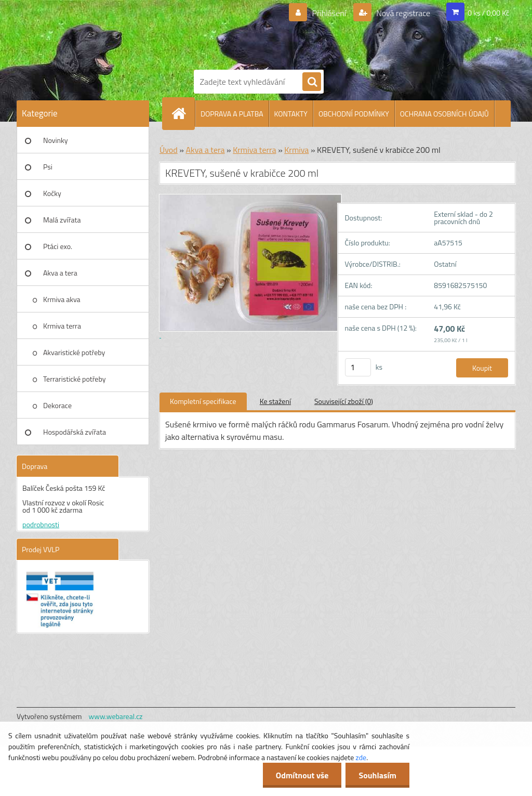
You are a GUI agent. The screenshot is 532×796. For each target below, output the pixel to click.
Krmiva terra (62, 326)
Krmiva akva (62, 299)
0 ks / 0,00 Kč (488, 13)
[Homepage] (183, 113)
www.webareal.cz (116, 716)
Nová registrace (403, 13)
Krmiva (296, 150)
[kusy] (358, 367)
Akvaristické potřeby (74, 352)
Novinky (55, 140)
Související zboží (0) (344, 401)
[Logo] (276, 33)
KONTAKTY (291, 114)
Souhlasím (377, 775)
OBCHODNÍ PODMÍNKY (354, 114)
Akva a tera (60, 273)
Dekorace (57, 405)
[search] (312, 82)
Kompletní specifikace (203, 401)
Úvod (169, 150)
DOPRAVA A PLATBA (232, 114)
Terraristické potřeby (74, 379)
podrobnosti (41, 524)
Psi (48, 167)
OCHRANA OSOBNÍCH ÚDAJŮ (444, 114)
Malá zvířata (62, 220)
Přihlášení (329, 13)
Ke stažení (275, 401)
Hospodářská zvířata (75, 432)
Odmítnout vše (302, 775)
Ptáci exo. (58, 246)
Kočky (52, 193)
